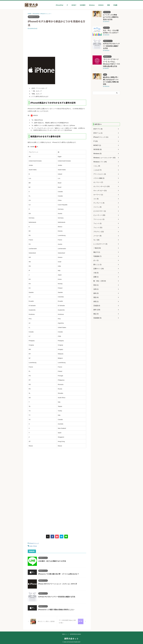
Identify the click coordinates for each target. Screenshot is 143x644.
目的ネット (65, 634)
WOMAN (101, 5)
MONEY (74, 5)
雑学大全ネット (71, 638)
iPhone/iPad (59, 5)
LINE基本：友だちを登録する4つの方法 (51, 561)
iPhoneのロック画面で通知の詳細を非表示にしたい (55, 609)
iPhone (35, 546)
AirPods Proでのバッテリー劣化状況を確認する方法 (56, 596)
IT (67, 5)
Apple (31, 546)
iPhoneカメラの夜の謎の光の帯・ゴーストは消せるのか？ (57, 573)
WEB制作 (83, 5)
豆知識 (115, 5)
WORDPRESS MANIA (75, 634)
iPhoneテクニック (34, 543)
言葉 (108, 5)
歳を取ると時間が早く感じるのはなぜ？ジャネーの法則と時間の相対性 (111, 70)
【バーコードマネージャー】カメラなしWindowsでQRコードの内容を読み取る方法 (111, 55)
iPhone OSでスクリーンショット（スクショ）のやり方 (57, 583)
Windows (92, 5)
